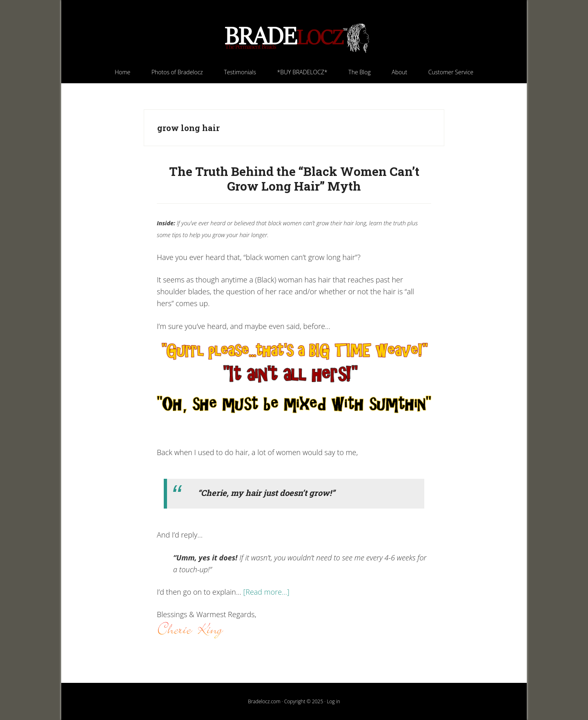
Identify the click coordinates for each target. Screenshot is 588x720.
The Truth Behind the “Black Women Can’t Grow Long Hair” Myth (294, 179)
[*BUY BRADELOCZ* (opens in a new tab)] (302, 72)
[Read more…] (266, 592)
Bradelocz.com (294, 38)
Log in (333, 701)
